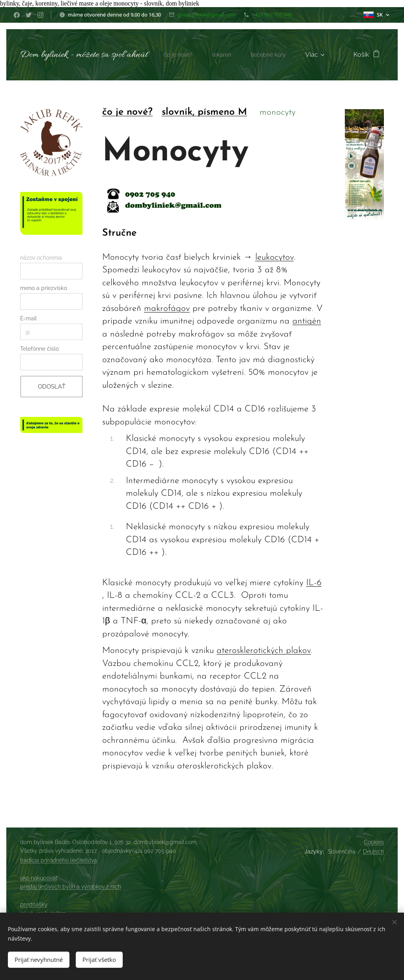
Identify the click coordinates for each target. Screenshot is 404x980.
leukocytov (275, 258)
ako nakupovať (39, 878)
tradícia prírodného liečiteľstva (59, 860)
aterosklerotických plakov (264, 651)
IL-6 (314, 583)
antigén (307, 322)
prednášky (34, 904)
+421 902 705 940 (272, 15)
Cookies (374, 842)
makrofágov (167, 309)
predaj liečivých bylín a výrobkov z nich (71, 887)
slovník (177, 112)
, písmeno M (220, 112)
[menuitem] (232, 55)
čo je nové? (127, 112)
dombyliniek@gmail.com (207, 15)
